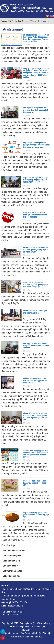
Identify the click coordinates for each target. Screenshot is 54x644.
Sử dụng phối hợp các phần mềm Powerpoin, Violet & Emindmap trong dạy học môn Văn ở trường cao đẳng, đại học (36, 38)
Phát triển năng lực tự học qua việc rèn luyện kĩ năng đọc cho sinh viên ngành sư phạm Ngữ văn (35, 417)
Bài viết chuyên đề (13, 30)
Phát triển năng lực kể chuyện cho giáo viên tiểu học (35, 312)
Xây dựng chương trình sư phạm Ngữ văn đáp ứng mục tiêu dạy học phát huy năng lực (36, 180)
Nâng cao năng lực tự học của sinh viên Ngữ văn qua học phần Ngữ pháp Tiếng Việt (36, 285)
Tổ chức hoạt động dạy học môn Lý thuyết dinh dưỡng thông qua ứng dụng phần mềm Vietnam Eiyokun (36, 454)
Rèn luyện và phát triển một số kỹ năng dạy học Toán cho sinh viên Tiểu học (36, 346)
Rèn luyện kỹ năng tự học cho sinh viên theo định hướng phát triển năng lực (35, 110)
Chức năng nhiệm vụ (12, 556)
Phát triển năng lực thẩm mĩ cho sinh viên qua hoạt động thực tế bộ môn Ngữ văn (36, 250)
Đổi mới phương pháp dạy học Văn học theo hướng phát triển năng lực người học (35, 381)
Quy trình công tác (11, 566)
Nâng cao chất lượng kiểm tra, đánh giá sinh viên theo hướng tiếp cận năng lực (35, 215)
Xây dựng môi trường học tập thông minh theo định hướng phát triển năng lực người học (36, 145)
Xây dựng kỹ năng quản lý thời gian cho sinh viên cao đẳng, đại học (36, 515)
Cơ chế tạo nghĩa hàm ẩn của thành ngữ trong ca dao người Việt (35, 483)
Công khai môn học (12, 576)
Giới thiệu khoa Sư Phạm (14, 551)
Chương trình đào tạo (13, 571)
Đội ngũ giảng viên (11, 561)
